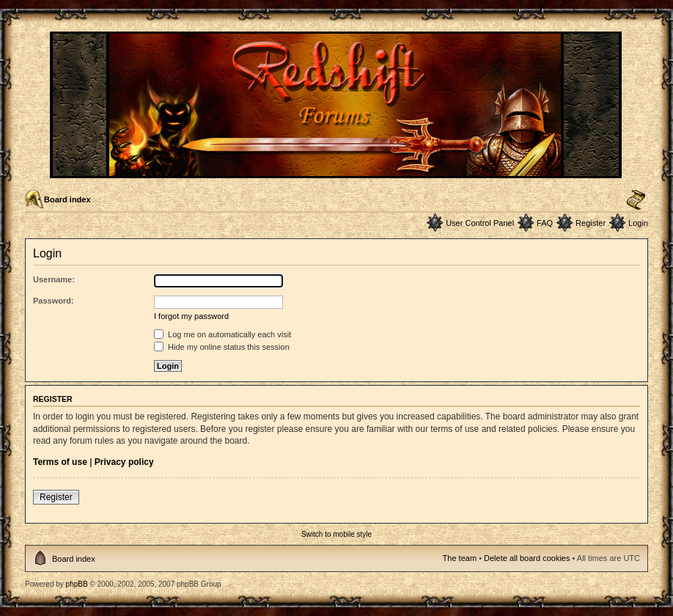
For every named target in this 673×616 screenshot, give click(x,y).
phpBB (77, 584)
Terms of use (60, 462)
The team (460, 558)
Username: (54, 279)
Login (638, 223)
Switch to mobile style (336, 534)
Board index (67, 199)
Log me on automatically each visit (223, 334)
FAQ (545, 223)
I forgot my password (191, 316)
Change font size (636, 200)
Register (591, 223)
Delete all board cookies (527, 558)
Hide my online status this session (222, 347)
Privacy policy (124, 462)
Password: (54, 301)
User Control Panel (480, 223)
